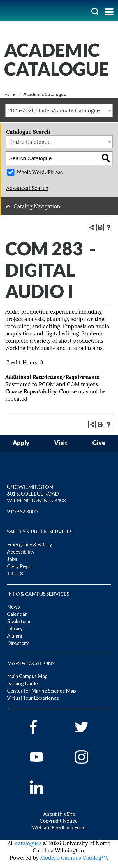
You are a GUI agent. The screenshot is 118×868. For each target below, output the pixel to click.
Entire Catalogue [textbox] (30, 142)
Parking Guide (22, 683)
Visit (61, 443)
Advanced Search (27, 188)
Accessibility (21, 552)
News (13, 607)
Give (99, 443)
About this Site (59, 814)
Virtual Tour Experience (33, 698)
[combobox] (59, 110)
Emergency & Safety (29, 544)
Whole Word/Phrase (40, 172)
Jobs (12, 559)
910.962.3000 (22, 511)
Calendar (17, 614)
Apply (21, 443)
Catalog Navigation (37, 206)
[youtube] (44, 757)
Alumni (15, 636)
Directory (18, 643)
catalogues (28, 843)
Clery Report (21, 566)
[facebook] (44, 727)
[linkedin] (44, 787)
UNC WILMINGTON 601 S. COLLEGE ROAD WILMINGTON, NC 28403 (36, 494)
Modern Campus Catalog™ (74, 858)
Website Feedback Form (59, 827)
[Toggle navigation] (109, 12)
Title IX (15, 573)
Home (10, 94)
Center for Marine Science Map (41, 691)
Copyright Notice (59, 821)
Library (15, 628)
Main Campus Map (27, 676)
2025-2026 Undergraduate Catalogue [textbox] (54, 110)
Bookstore (19, 621)
